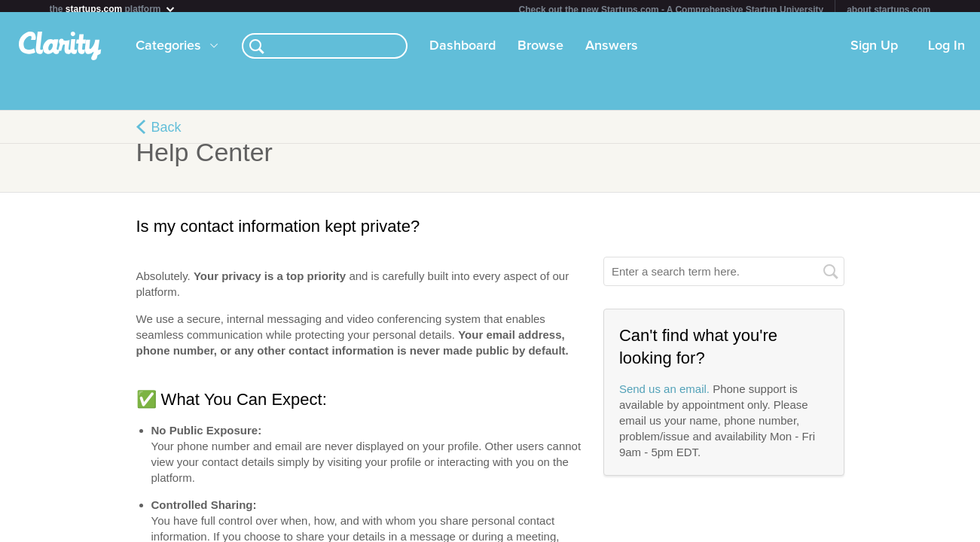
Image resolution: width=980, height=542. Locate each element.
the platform (113, 9)
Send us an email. (664, 395)
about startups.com (888, 10)
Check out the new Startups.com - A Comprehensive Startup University (672, 10)
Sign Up (874, 52)
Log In (946, 52)
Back (166, 133)
